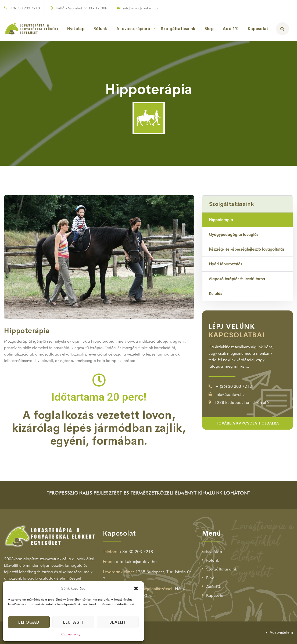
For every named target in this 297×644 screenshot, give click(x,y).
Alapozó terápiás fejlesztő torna (237, 279)
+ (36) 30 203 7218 (234, 386)
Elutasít (73, 622)
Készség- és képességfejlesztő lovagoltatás (247, 249)
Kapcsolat (258, 29)
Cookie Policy (71, 634)
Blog (209, 29)
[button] (136, 588)
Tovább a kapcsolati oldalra (248, 423)
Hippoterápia (221, 220)
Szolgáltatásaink (178, 29)
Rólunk (100, 29)
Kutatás (215, 294)
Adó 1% (231, 29)
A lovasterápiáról (134, 29)
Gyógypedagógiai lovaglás (234, 235)
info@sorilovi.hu (230, 394)
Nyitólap (76, 29)
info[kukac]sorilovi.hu (140, 8)
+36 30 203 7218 (25, 8)
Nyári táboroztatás (226, 264)
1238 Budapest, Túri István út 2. (243, 402)
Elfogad (29, 622)
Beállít (118, 622)
